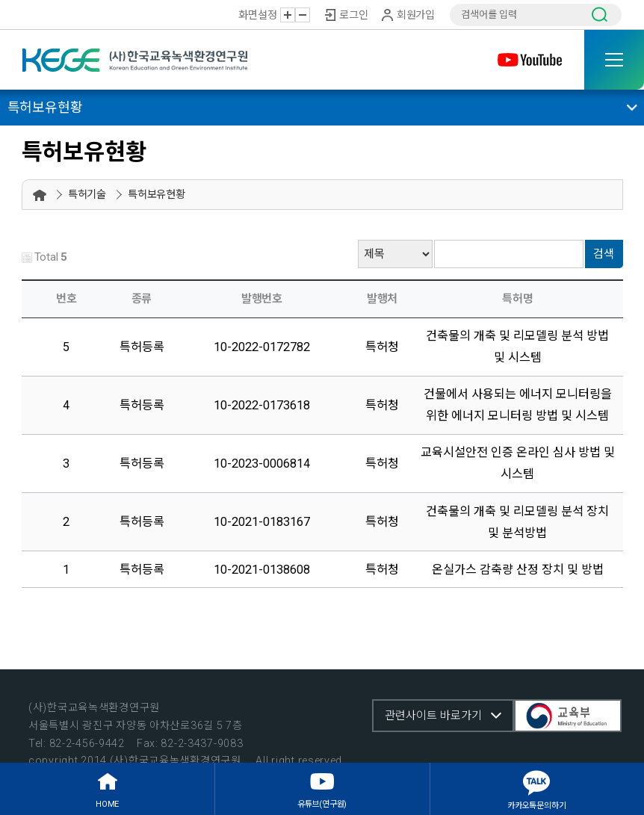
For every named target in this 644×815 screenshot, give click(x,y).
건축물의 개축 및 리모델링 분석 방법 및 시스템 (517, 347)
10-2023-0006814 (262, 464)
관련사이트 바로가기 (433, 716)
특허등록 (142, 347)
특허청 (382, 347)
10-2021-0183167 (262, 522)
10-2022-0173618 (262, 405)
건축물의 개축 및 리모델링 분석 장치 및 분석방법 (517, 522)
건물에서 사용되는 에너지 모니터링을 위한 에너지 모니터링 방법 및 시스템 (518, 405)
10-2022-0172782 (262, 347)
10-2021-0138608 (262, 570)
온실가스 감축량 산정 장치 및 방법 (518, 570)
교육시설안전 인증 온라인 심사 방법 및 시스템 (518, 463)
